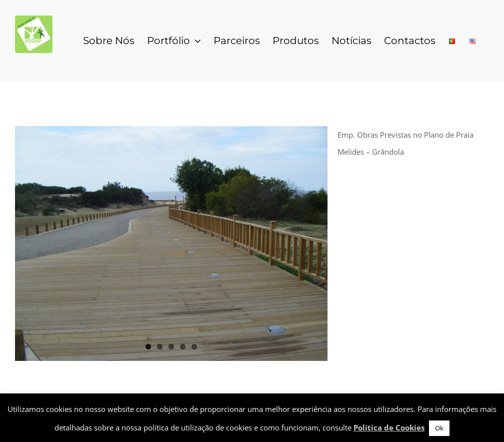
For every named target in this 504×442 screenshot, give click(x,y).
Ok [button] (439, 428)
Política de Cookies (389, 427)
